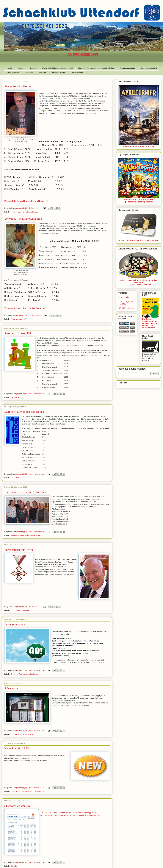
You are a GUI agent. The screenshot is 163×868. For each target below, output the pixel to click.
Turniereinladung (15, 624)
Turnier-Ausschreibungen (29, 674)
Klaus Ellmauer (33, 212)
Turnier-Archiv (77, 73)
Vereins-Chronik (58, 73)
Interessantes (16, 610)
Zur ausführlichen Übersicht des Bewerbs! (25, 308)
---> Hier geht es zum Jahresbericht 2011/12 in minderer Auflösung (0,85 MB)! (71, 815)
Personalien (27, 610)
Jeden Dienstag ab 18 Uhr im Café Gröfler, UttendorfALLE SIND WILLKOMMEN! (138, 282)
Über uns (42, 73)
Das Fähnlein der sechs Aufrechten (25, 492)
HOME (10, 68)
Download (29, 73)
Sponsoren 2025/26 (149, 68)
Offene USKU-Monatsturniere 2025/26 (57, 68)
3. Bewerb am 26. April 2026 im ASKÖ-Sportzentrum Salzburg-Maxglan (139, 201)
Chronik (14, 866)
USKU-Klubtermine (126, 308)
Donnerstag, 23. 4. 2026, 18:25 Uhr (138, 146)
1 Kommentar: (35, 208)
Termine (21, 68)
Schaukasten (12, 688)
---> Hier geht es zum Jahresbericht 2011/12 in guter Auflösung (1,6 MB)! (69, 813)
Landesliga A (21, 319)
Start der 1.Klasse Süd (18, 333)
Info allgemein (16, 734)
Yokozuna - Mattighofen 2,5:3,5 (23, 219)
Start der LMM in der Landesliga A (26, 412)
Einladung (15, 674)
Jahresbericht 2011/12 (17, 806)
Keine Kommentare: (37, 394)
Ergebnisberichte (17, 535)
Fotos (24, 212)
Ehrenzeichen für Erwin (19, 550)
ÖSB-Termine (124, 297)
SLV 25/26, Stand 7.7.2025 (126, 303)
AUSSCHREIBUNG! (84, 54)
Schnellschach (36, 535)
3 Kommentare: (35, 315)
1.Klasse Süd (16, 212)
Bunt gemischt (13, 73)
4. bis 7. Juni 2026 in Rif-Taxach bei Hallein (139, 240)
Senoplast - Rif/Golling (18, 86)
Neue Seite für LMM (17, 748)
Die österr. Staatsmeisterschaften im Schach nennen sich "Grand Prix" (150, 323)
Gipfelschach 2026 (127, 68)
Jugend (33, 68)
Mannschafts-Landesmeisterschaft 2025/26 (96, 68)
